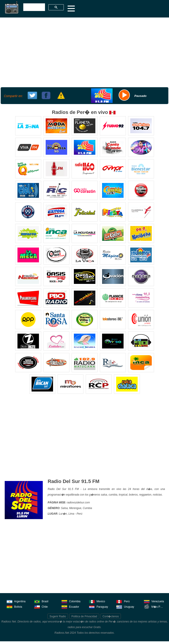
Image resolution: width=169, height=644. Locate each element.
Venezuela (154, 601)
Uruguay (125, 606)
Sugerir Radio (58, 616)
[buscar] (34, 7)
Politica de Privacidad (84, 616)
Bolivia (14, 606)
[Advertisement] (84, 52)
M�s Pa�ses (155, 606)
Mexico (97, 601)
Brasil (41, 601)
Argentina (16, 601)
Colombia (71, 601)
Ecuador (70, 606)
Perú (123, 601)
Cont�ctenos (111, 616)
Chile (41, 606)
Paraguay (99, 606)
